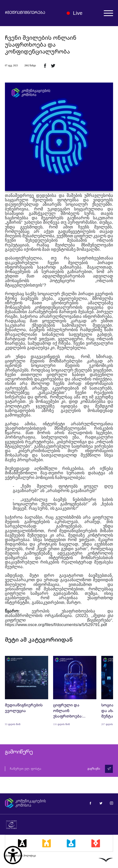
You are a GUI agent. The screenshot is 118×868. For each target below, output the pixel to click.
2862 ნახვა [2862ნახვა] (30, 65)
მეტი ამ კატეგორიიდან (39, 639)
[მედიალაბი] (71, 843)
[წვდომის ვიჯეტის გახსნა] (13, 855)
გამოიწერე (19, 752)
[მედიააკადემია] (22, 843)
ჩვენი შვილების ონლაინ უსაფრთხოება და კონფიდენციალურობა (41, 45)
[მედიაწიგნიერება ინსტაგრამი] (111, 803)
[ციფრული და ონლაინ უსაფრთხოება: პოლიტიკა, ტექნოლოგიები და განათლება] (75, 691)
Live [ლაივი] (75, 13)
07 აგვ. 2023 (11, 65)
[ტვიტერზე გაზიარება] (53, 66)
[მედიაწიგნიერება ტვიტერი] (101, 803)
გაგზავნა (94, 769)
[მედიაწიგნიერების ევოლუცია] (27, 691)
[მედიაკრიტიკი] (96, 843)
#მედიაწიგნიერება (25, 13)
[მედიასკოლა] (47, 843)
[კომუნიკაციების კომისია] (29, 803)
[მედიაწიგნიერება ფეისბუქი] (90, 803)
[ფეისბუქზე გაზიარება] (45, 66)
